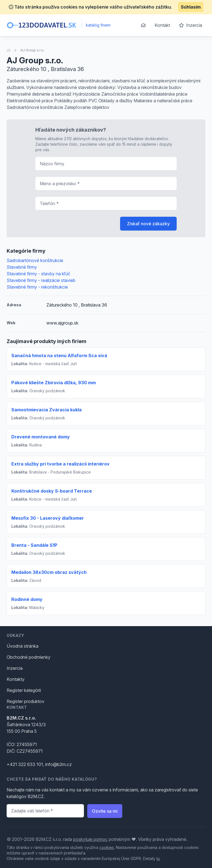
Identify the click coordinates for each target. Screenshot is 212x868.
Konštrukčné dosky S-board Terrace (52, 491)
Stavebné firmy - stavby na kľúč (39, 274)
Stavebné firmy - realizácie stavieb (41, 280)
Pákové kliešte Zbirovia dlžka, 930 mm (54, 383)
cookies (107, 847)
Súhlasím (191, 7)
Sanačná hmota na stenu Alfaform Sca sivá (59, 355)
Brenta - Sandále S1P (34, 545)
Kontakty (16, 679)
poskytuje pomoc (90, 839)
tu (158, 858)
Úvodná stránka (22, 646)
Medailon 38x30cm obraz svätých (49, 572)
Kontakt (162, 25)
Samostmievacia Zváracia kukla (47, 410)
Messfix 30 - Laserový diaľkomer (48, 518)
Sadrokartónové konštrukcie (35, 260)
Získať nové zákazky (148, 224)
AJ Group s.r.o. (32, 50)
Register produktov (26, 701)
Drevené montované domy (41, 437)
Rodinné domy (27, 599)
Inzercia (190, 25)
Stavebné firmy (22, 267)
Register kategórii (24, 690)
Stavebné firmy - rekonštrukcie (37, 287)
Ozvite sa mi (105, 811)
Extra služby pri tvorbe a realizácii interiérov (60, 464)
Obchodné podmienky (29, 657)
